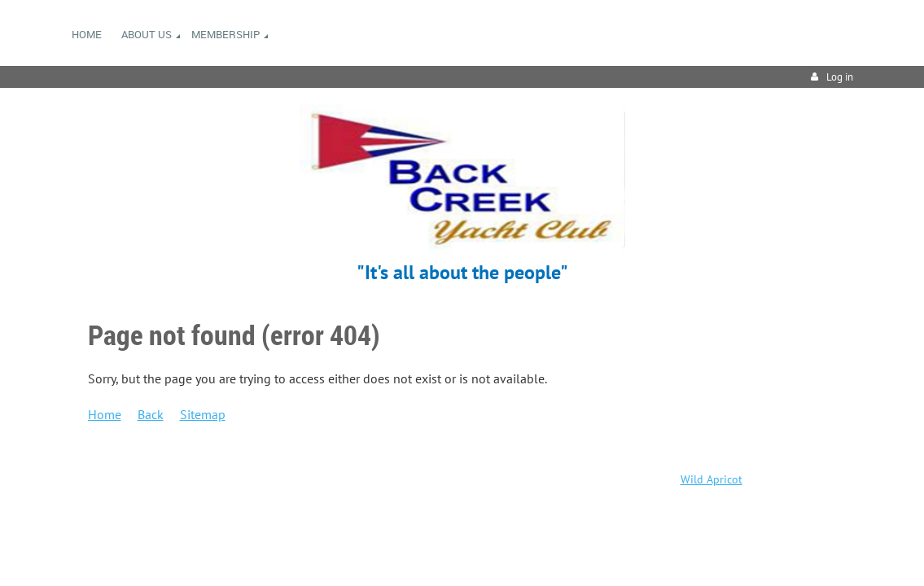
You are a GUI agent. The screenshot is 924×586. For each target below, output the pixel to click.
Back (151, 414)
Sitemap (203, 414)
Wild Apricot (712, 479)
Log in (840, 77)
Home (105, 414)
